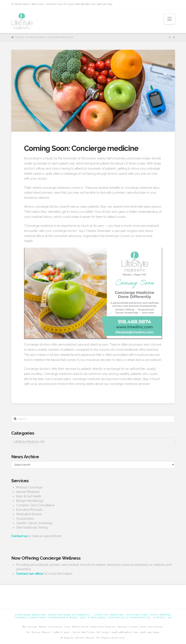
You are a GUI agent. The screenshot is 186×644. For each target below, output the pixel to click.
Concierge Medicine (30, 615)
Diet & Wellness (93, 618)
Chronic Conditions (30, 618)
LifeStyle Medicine (26, 442)
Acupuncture (137, 615)
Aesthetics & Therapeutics (129, 618)
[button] (170, 19)
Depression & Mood (63, 618)
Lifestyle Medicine (109, 615)
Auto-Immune (161, 615)
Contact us (163, 618)
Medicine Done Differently (70, 615)
